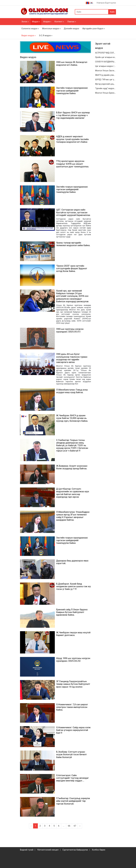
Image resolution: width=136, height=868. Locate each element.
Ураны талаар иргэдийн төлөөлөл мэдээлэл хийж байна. (73, 244)
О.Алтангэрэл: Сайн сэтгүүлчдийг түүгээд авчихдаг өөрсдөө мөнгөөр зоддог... (72, 778)
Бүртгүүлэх (111, 3)
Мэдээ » (36, 22)
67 (75, 826)
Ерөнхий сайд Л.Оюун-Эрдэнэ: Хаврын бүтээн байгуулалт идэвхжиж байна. (72, 612)
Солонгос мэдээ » (30, 29)
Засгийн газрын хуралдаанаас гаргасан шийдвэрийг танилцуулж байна (72, 91)
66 (69, 826)
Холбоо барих (98, 850)
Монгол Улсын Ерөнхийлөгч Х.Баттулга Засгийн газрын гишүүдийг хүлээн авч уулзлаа (106, 93)
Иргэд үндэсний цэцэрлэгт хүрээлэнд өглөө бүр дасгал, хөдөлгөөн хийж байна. (106, 84)
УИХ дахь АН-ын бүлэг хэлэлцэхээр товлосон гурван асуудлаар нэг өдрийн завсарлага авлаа (72, 358)
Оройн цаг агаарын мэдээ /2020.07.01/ (106, 57)
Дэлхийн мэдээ (71, 29)
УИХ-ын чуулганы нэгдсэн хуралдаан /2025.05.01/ (70, 330)
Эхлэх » (25, 22)
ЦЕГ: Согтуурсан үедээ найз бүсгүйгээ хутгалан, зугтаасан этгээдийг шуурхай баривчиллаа (73, 212)
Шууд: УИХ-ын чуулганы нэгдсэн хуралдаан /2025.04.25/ (73, 660)
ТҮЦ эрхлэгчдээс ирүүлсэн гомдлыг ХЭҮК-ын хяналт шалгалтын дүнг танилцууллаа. (73, 164)
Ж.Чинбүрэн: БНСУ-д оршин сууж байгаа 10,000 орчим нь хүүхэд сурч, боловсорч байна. (72, 418)
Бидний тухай (27, 850)
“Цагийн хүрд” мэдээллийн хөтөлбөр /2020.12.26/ (106, 88)
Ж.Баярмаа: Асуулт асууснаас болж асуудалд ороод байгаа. (72, 467)
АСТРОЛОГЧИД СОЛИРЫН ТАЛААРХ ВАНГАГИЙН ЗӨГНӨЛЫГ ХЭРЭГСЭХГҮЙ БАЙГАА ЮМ (106, 53)
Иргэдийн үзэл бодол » (94, 29)
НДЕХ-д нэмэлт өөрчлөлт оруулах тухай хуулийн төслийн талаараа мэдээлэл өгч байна (72, 139)
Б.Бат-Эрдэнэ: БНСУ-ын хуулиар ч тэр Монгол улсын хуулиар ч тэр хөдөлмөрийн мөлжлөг (73, 115)
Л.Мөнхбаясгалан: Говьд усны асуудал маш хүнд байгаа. (72, 391)
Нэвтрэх (101, 3)
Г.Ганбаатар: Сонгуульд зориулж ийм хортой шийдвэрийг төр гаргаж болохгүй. (73, 801)
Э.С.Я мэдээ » (46, 35)
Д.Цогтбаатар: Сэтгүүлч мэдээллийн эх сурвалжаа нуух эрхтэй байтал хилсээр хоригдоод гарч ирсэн (73, 493)
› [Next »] (80, 826)
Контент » (59, 22)
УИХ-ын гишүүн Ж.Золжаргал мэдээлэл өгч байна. (72, 63)
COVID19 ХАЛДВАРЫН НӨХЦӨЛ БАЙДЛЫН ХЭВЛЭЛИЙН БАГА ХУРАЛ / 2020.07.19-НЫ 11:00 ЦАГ (106, 62)
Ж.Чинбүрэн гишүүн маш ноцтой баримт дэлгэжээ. (73, 634)
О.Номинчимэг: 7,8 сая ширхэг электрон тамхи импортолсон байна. (72, 707)
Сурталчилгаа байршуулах (75, 850)
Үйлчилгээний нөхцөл (48, 850)
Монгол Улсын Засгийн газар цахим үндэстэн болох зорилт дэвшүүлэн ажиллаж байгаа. (106, 71)
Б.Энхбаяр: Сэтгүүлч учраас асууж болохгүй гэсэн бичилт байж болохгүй (71, 754)
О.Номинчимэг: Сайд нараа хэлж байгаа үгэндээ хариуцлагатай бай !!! (73, 730)
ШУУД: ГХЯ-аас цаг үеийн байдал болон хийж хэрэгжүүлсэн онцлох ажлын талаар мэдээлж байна (106, 79)
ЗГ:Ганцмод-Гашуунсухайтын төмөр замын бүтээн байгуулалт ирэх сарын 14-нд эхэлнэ (73, 684)
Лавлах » (72, 22)
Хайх (112, 12)
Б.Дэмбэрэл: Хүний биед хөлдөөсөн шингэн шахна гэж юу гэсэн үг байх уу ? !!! (73, 586)
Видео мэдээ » (29, 35)
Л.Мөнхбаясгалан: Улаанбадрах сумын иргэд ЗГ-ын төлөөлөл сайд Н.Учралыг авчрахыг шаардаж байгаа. (73, 516)
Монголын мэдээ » (51, 29)
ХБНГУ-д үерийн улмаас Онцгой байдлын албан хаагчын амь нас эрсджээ (106, 75)
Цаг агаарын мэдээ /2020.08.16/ (106, 66)
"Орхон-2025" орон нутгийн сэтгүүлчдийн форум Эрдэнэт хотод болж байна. (72, 268)
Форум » (47, 22)
